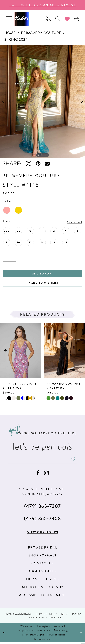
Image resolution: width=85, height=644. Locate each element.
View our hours (43, 534)
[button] (9, 19)
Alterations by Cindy (42, 589)
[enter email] (42, 461)
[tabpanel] (42, 101)
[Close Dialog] (4, 635)
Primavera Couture (41, 33)
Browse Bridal (43, 549)
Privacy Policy (46, 616)
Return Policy (71, 616)
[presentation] (21, 352)
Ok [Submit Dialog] (80, 634)
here (48, 641)
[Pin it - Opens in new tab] (38, 164)
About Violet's (42, 573)
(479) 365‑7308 (42, 520)
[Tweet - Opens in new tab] (29, 164)
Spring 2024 (16, 40)
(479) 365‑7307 (42, 508)
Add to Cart (43, 274)
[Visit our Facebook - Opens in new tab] (38, 475)
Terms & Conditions (17, 616)
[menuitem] (9, 19)
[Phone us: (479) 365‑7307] (48, 19)
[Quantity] (9, 265)
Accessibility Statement (43, 597)
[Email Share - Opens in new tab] (47, 164)
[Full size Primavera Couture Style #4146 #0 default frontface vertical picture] (42, 101)
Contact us (42, 565)
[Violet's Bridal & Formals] (22, 19)
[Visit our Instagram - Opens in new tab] (46, 475)
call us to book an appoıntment (42, 5)
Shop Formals (42, 557)
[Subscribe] (75, 461)
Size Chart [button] (74, 222)
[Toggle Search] (58, 19)
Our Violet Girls (42, 581)
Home (10, 33)
